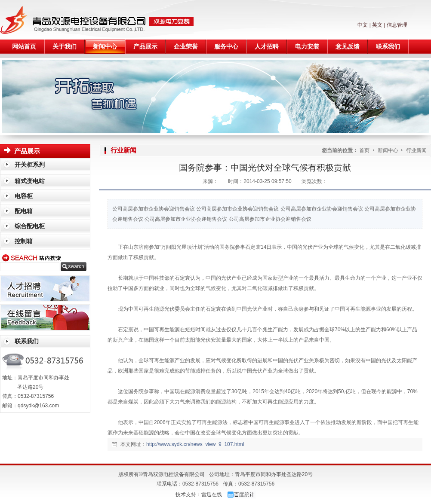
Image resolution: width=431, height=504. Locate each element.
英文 (377, 25)
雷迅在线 (212, 495)
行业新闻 (416, 150)
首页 (364, 150)
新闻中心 (389, 150)
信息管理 (397, 25)
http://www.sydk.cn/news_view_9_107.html (195, 444)
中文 (363, 25)
